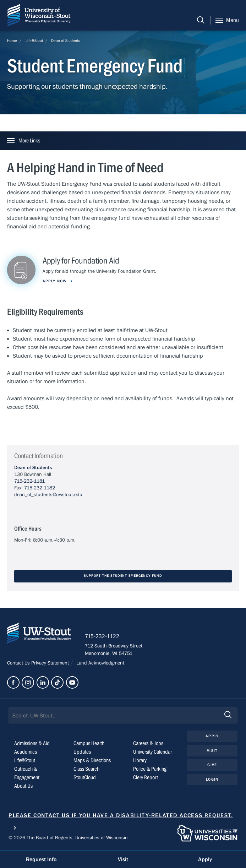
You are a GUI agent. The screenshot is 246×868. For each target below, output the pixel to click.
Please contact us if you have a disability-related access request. (121, 816)
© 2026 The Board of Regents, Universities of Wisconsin (68, 838)
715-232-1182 (40, 488)
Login (212, 780)
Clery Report (146, 778)
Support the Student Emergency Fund (123, 576)
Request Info (41, 859)
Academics (26, 752)
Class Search (86, 769)
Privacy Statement (51, 663)
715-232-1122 (103, 637)
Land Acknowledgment (100, 663)
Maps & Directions (92, 761)
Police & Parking (150, 769)
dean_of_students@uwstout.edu (48, 495)
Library (140, 761)
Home (12, 41)
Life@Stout (34, 41)
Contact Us (19, 663)
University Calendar (152, 752)
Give (212, 766)
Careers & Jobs (148, 744)
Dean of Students (65, 41)
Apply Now (55, 281)
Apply (212, 736)
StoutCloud (85, 778)
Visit (212, 751)
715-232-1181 (29, 481)
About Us (23, 786)
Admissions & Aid (32, 744)
